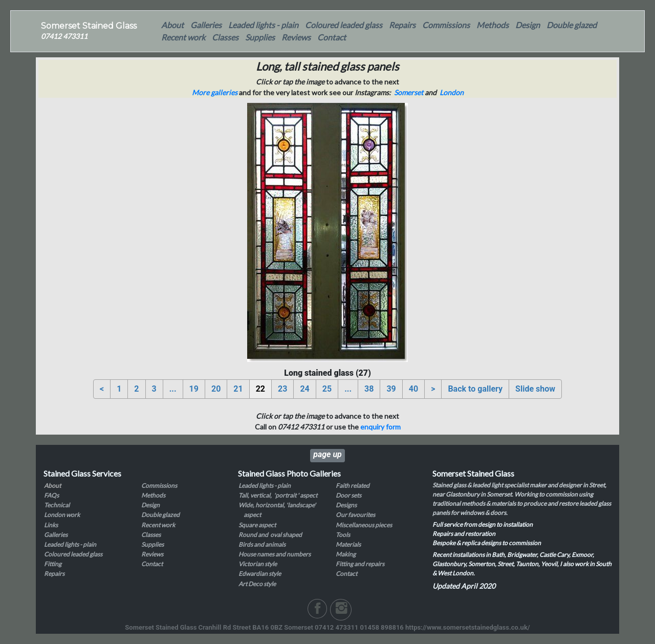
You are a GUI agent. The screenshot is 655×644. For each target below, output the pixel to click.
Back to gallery (475, 389)
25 (327, 389)
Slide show (535, 389)
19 (194, 389)
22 (260, 389)
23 (282, 389)
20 (216, 389)
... (173, 389)
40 (413, 389)
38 (369, 389)
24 (304, 389)
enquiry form (380, 427)
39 (391, 389)
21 (238, 389)
